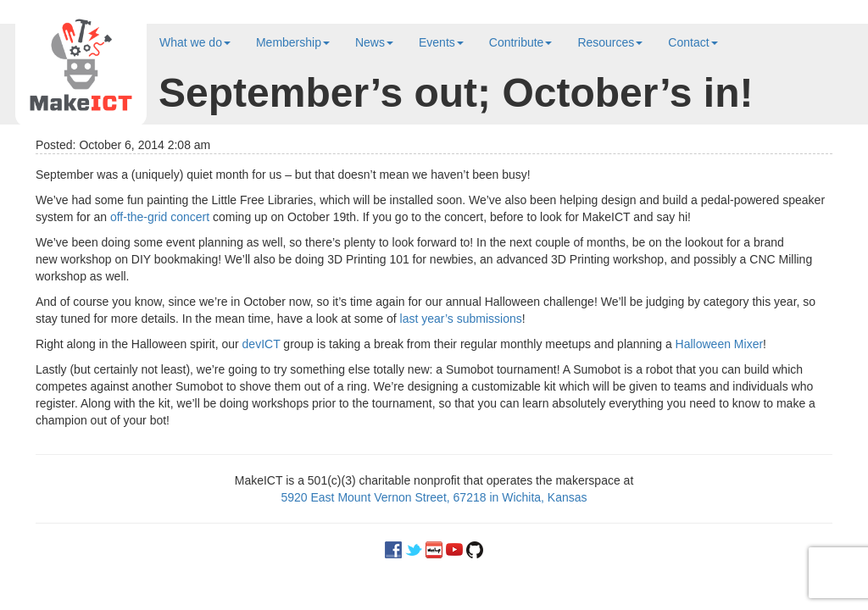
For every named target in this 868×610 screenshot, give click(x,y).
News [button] (374, 42)
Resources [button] (610, 42)
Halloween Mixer (719, 344)
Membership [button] (293, 42)
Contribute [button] (521, 42)
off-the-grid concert (160, 217)
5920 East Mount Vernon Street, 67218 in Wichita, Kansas (434, 497)
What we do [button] (195, 42)
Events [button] (441, 42)
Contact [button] (693, 42)
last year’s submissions (461, 319)
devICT (262, 344)
